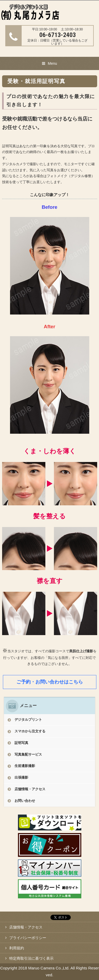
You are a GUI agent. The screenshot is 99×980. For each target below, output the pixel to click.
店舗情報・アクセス (30, 789)
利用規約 (17, 948)
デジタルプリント (28, 720)
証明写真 (21, 743)
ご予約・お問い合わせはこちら (50, 682)
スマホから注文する (30, 731)
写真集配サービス (28, 754)
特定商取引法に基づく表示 (31, 958)
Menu (52, 63)
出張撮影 (21, 777)
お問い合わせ (25, 801)
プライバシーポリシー (28, 938)
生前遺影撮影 (25, 766)
